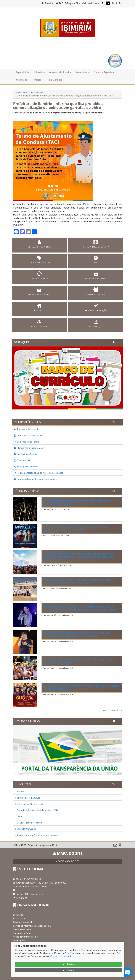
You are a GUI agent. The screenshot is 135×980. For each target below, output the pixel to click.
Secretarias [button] (82, 72)
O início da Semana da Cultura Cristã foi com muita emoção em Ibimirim (78, 661)
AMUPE (20, 792)
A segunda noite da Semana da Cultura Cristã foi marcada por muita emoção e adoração (76, 634)
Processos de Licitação (26, 429)
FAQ (60, 3)
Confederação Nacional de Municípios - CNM (37, 810)
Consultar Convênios (26, 829)
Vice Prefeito (19, 919)
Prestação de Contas (25, 454)
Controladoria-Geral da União (30, 804)
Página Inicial (22, 72)
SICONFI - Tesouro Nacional (29, 823)
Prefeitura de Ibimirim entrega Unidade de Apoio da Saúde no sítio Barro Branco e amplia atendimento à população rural (79, 557)
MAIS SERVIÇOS (96, 327)
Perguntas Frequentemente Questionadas (36, 479)
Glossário (47, 3)
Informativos (37, 93)
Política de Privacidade (61, 956)
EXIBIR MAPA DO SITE (67, 861)
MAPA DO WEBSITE (39, 327)
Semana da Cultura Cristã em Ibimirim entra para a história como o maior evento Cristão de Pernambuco (80, 608)
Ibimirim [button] (39, 72)
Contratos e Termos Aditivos (29, 436)
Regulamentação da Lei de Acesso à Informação (39, 473)
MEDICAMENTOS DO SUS (96, 279)
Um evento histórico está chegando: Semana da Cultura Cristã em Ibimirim (81, 687)
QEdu (19, 817)
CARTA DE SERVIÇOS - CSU (39, 263)
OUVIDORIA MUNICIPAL (39, 279)
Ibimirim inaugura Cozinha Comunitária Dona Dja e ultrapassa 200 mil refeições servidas (78, 581)
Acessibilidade (91, 3)
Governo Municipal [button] (60, 72)
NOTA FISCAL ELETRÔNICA (39, 295)
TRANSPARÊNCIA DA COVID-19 (96, 247)
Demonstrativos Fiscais (26, 442)
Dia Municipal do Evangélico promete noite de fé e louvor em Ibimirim (78, 502)
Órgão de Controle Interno (25, 937)
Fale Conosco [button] (56, 80)
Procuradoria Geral (22, 933)
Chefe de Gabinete (22, 929)
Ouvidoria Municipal (22, 922)
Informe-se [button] (22, 80)
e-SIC (96, 263)
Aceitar (68, 964)
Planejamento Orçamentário (29, 448)
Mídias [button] (39, 80)
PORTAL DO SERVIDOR (96, 295)
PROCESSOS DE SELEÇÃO (96, 311)
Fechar (68, 970)
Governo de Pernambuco (28, 798)
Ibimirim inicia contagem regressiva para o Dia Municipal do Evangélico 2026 (75, 529)
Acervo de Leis (22, 460)
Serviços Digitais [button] (104, 72)
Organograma (20, 940)
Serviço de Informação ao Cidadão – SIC (32, 926)
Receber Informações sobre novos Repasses (37, 835)
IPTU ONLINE (39, 311)
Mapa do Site (72, 3)
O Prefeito (18, 915)
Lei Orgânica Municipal (26, 467)
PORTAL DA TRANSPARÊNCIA (39, 247)
